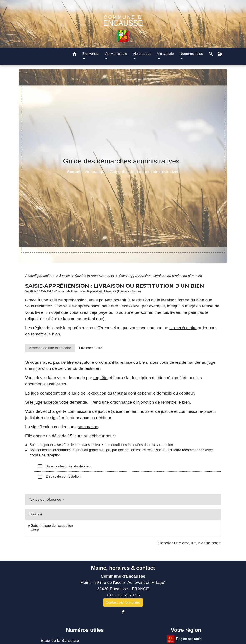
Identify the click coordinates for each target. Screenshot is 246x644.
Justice (65, 276)
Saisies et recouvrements (95, 276)
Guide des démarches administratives (144, 172)
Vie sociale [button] (165, 54)
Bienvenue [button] (91, 54)
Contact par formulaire (123, 602)
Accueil (74, 172)
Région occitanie (184, 639)
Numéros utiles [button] (191, 54)
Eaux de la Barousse (60, 640)
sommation (88, 427)
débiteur (186, 393)
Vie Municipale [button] (116, 54)
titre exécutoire (183, 328)
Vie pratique (96, 172)
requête (101, 378)
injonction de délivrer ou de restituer (66, 368)
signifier (57, 418)
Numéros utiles (85, 630)
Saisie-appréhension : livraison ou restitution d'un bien (160, 276)
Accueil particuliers (40, 276)
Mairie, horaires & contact (123, 568)
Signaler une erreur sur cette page (189, 543)
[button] (75, 55)
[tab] (50, 348)
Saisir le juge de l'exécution (52, 526)
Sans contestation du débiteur (64, 466)
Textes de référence (45, 500)
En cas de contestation (59, 477)
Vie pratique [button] (142, 54)
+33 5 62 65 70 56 (123, 595)
